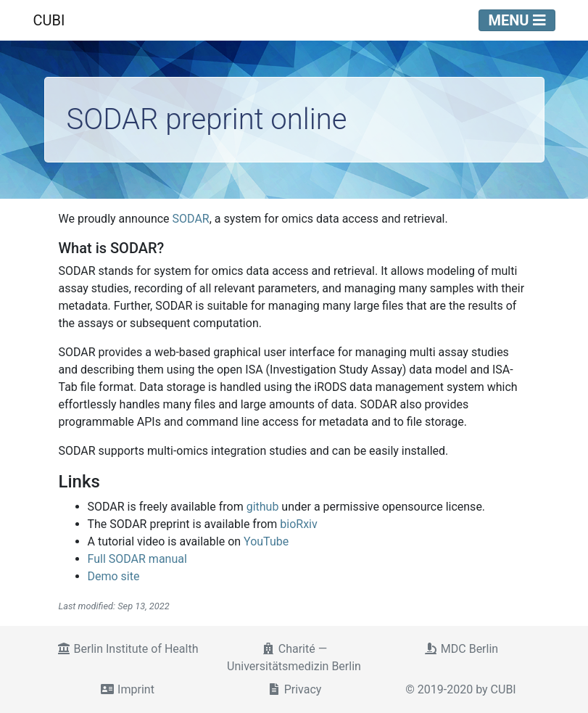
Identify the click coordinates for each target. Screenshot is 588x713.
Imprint (127, 689)
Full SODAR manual (137, 559)
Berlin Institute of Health (128, 649)
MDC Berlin (461, 649)
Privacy (294, 689)
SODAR (191, 219)
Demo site (114, 576)
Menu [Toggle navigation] (517, 20)
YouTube (266, 541)
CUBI (49, 20)
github (263, 507)
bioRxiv (298, 524)
